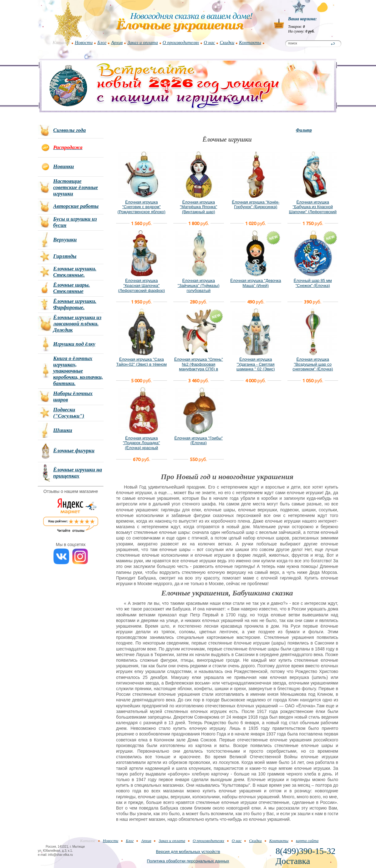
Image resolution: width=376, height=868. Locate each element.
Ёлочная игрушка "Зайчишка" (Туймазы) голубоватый (199, 285)
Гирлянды (65, 256)
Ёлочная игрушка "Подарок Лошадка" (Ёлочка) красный (141, 443)
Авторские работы (76, 206)
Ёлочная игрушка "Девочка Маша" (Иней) (256, 283)
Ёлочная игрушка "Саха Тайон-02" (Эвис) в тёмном (141, 362)
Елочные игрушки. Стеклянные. (75, 272)
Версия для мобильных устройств (188, 852)
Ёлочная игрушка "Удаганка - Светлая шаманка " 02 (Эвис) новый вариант (256, 367)
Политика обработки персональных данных (188, 861)
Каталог (61, 43)
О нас (209, 43)
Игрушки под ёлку (74, 344)
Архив (117, 43)
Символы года (69, 130)
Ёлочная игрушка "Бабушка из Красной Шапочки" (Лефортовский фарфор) (313, 209)
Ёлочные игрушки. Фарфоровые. (75, 304)
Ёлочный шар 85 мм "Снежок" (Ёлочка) (313, 283)
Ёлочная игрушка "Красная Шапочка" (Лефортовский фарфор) (141, 285)
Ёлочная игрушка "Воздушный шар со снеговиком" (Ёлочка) (313, 364)
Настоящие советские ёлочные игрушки (76, 187)
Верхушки (65, 240)
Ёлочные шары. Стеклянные (71, 288)
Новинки (64, 166)
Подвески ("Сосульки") (69, 413)
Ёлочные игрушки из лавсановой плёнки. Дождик (77, 324)
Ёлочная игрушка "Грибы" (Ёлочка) (198, 441)
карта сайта (307, 841)
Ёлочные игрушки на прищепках (78, 473)
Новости (84, 43)
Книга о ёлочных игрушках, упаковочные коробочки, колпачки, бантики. (78, 371)
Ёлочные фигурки (74, 451)
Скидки (227, 43)
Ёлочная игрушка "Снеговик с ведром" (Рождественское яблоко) (142, 207)
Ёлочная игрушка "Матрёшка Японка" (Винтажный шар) (198, 207)
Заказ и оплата (143, 43)
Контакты (250, 43)
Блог (102, 43)
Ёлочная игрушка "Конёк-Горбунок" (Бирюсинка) (256, 205)
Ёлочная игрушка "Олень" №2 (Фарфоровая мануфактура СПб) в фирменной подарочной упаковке (199, 369)
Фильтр (304, 130)
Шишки (63, 430)
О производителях (181, 43)
